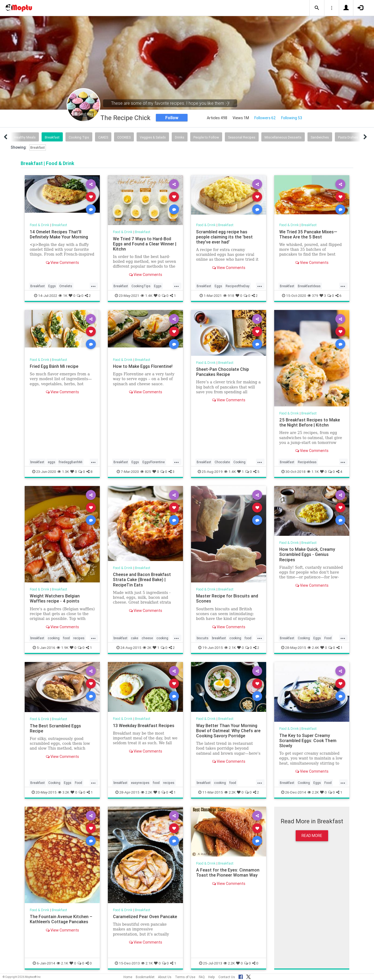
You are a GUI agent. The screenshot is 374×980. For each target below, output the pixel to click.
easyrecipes (140, 783)
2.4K (313, 648)
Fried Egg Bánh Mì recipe (54, 366)
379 (313, 296)
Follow (172, 118)
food (66, 638)
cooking (54, 638)
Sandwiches (320, 137)
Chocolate (222, 462)
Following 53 (292, 118)
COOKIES (124, 137)
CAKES (103, 137)
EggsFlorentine (154, 462)
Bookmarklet (145, 977)
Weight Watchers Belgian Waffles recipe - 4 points (55, 598)
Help (212, 977)
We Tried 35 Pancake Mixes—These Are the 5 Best (308, 234)
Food (328, 638)
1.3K (63, 472)
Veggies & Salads (153, 137)
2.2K (146, 792)
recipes (79, 638)
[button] (317, 8)
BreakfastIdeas (309, 286)
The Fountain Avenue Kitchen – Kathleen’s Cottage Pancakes (61, 919)
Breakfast (52, 137)
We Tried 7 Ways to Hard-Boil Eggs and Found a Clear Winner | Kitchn (145, 244)
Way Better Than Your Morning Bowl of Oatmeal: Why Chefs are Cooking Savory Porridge (228, 731)
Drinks (180, 137)
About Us (165, 977)
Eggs (52, 286)
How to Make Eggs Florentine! (143, 366)
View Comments (62, 263)
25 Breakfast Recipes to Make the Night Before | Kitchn (310, 422)
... (93, 286)
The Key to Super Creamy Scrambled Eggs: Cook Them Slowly (308, 740)
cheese (147, 638)
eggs (52, 462)
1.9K (63, 648)
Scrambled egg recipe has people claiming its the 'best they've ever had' (224, 237)
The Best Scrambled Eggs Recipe (55, 728)
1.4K (146, 296)
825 (146, 472)
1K (63, 296)
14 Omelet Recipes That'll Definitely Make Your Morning (59, 234)
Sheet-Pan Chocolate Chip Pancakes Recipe (223, 372)
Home (128, 977)
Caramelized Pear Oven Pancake (145, 917)
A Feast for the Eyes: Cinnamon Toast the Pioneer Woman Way (228, 872)
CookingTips (141, 286)
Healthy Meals (25, 137)
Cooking (239, 462)
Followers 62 (265, 118)
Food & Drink (40, 225)
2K (147, 648)
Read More (312, 836)
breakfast (37, 462)
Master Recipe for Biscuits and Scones (227, 598)
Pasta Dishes (348, 137)
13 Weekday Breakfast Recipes (144, 725)
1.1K (313, 472)
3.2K (64, 792)
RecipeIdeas (307, 462)
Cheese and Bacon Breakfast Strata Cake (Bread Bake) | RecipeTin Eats (142, 579)
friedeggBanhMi (71, 462)
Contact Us (227, 977)
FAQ (202, 977)
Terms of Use (185, 977)
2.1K (230, 648)
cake (135, 638)
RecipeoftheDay (238, 286)
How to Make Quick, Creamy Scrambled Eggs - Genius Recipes (307, 554)
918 (229, 296)
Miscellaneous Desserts (283, 137)
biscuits (203, 638)
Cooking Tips (79, 137)
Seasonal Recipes (242, 137)
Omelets (66, 286)
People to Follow (206, 137)
